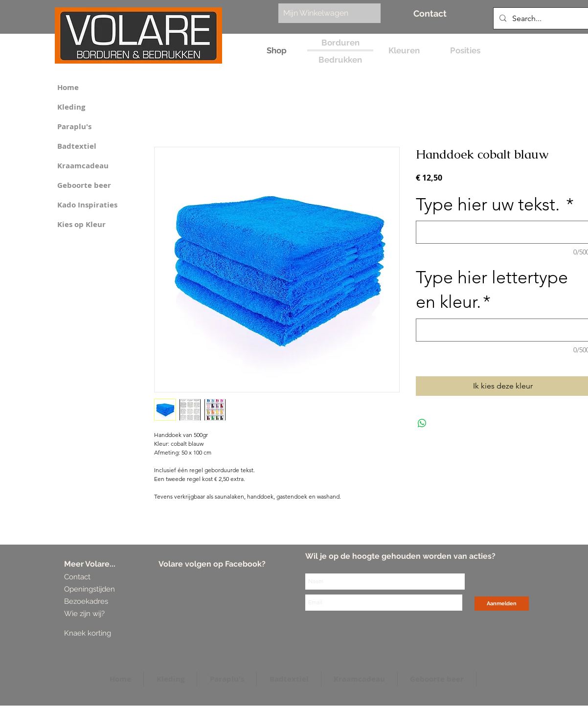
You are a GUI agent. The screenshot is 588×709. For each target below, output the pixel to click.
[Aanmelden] (502, 604)
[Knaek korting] (102, 633)
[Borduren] (340, 43)
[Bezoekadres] (101, 602)
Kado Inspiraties (87, 205)
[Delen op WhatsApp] (422, 423)
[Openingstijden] (90, 589)
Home (68, 87)
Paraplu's (74, 126)
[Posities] (465, 51)
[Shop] (277, 51)
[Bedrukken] (340, 60)
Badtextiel (77, 146)
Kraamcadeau (83, 166)
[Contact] (430, 13)
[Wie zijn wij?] (86, 614)
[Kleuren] (404, 51)
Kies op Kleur (81, 224)
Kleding (71, 107)
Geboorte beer (84, 185)
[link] (324, 13)
